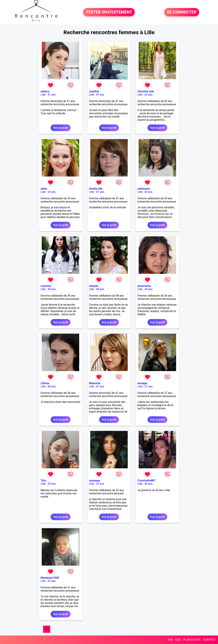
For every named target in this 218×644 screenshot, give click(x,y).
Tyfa (43, 480)
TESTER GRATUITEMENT (109, 12)
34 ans (149, 289)
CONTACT (209, 640)
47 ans (100, 95)
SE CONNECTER (182, 12)
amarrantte (144, 286)
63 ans (149, 95)
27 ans (149, 386)
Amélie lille (96, 189)
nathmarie (144, 189)
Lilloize (45, 383)
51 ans (52, 95)
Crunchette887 (146, 480)
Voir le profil (60, 128)
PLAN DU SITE (192, 640)
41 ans (100, 192)
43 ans (149, 192)
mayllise (94, 91)
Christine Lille (146, 91)
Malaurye (95, 383)
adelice (45, 91)
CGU (178, 640)
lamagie (142, 383)
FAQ (170, 640)
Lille (43, 95)
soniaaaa (95, 480)
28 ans (52, 386)
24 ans (52, 192)
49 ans (100, 289)
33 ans (52, 484)
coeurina (46, 286)
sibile (44, 189)
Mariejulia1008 (50, 578)
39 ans (52, 289)
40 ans (149, 484)
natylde (94, 286)
